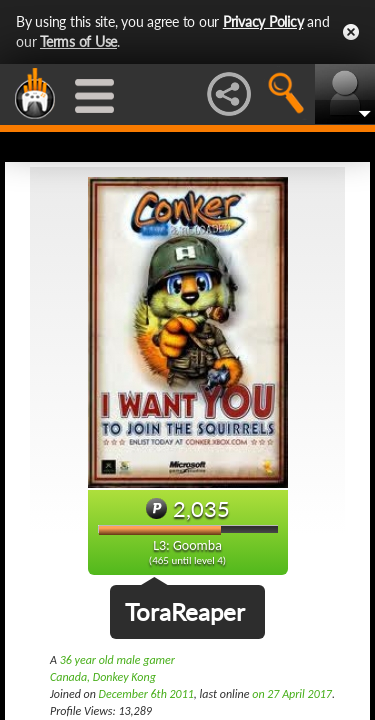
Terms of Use (78, 41)
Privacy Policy (263, 21)
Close (351, 32)
